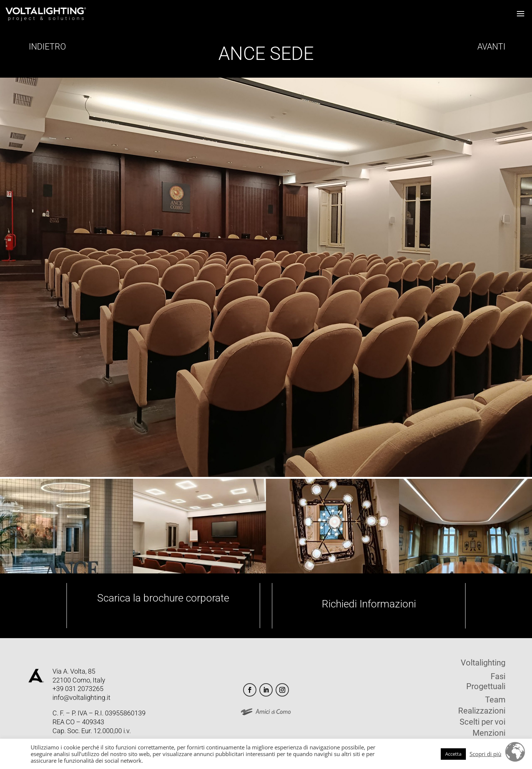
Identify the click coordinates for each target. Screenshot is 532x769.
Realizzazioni (482, 712)
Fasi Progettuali (486, 681)
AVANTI (490, 47)
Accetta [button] (453, 754)
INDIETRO (46, 47)
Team (495, 701)
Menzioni (489, 734)
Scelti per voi (482, 723)
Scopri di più (485, 754)
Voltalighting (483, 664)
